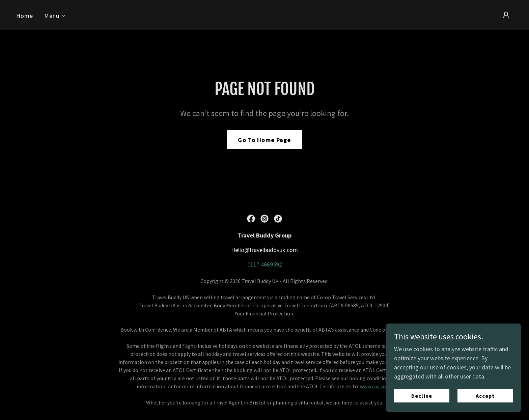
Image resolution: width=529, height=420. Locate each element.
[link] (251, 219)
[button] (55, 16)
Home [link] (25, 16)
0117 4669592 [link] (265, 264)
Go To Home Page (264, 140)
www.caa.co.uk (376, 386)
